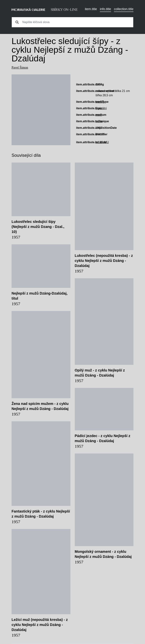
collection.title (124, 9)
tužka (99, 121)
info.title (105, 9)
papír (99, 115)
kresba (100, 102)
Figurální (101, 108)
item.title (91, 9)
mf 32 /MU (102, 142)
